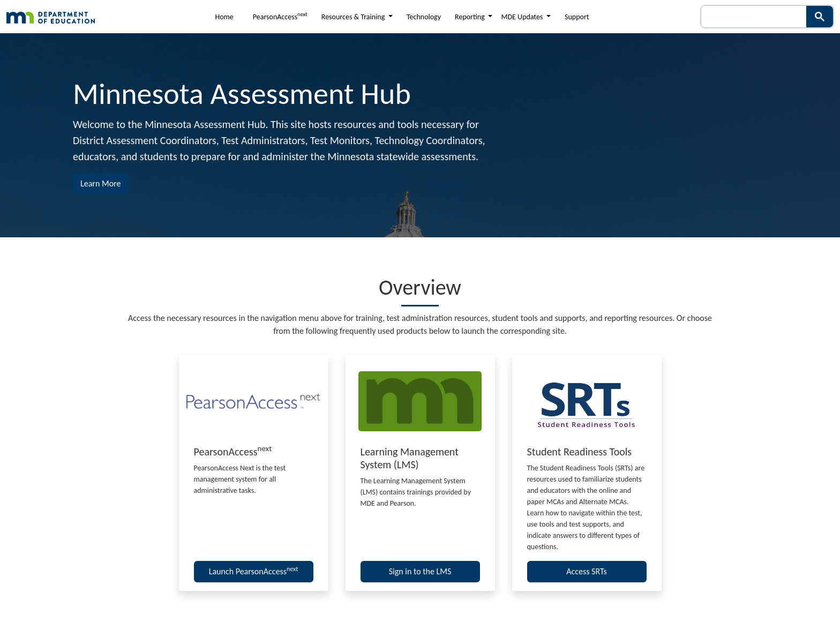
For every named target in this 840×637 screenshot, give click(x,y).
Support (577, 17)
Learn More (104, 183)
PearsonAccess (280, 16)
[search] (751, 17)
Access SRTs (587, 571)
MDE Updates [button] (523, 17)
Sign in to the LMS (420, 571)
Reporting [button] (471, 17)
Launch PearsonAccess (254, 571)
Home (224, 17)
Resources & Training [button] (354, 17)
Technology (424, 17)
